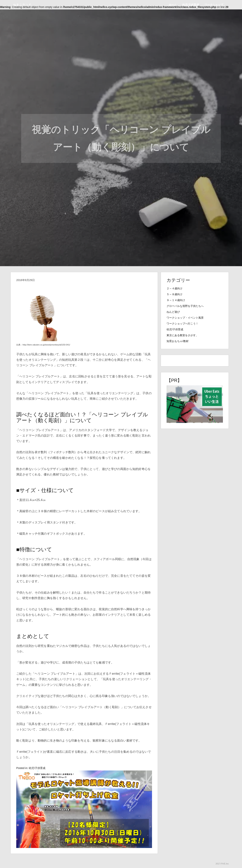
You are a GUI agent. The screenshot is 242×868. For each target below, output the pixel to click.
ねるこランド (22, 5)
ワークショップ (214, 5)
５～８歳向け (175, 294)
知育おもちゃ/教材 (178, 341)
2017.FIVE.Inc (222, 864)
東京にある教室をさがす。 (182, 335)
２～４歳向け (175, 288)
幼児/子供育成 (191, 5)
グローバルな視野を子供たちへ (185, 306)
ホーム (173, 5)
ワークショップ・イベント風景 (185, 318)
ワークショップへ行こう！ (182, 324)
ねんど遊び (173, 312)
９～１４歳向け (176, 300)
